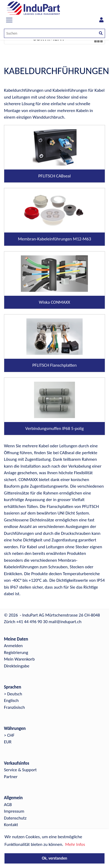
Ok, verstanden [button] (54, 858)
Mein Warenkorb (19, 659)
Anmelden (13, 646)
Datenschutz (15, 818)
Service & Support (20, 770)
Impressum (14, 811)
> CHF (9, 735)
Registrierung (16, 653)
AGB (8, 805)
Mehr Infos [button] (75, 844)
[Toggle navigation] (9, 20)
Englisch (11, 700)
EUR (8, 742)
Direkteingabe (17, 666)
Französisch (14, 707)
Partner (11, 777)
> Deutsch (13, 694)
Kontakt (11, 825)
